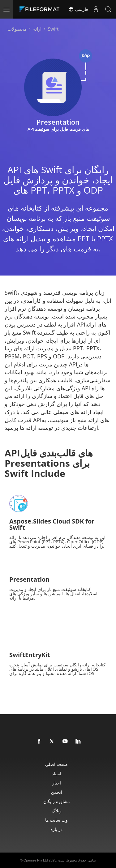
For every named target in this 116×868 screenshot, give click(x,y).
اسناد (57, 774)
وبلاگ (57, 811)
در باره (56, 829)
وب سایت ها (56, 820)
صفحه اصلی (56, 764)
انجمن (57, 792)
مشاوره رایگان (57, 801)
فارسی (78, 9)
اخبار (57, 783)
